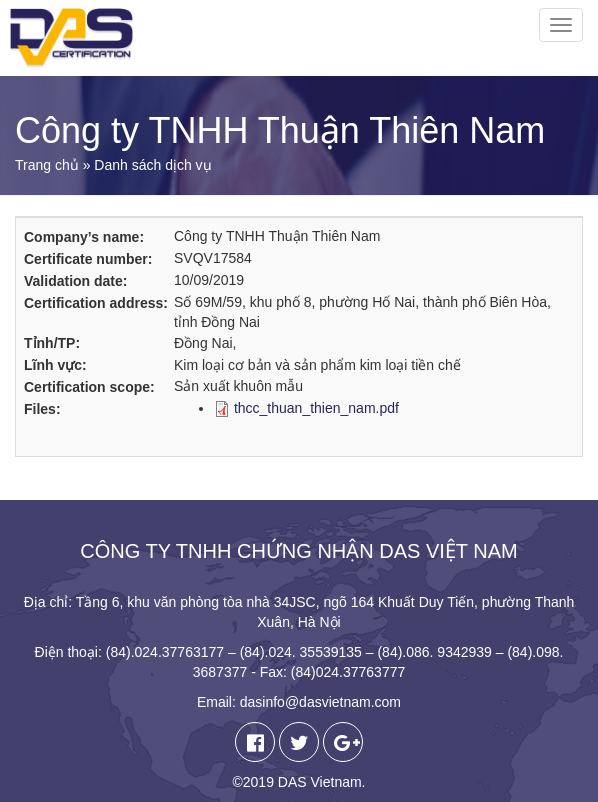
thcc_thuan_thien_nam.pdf (316, 408)
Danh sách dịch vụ (152, 165)
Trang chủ (47, 165)
